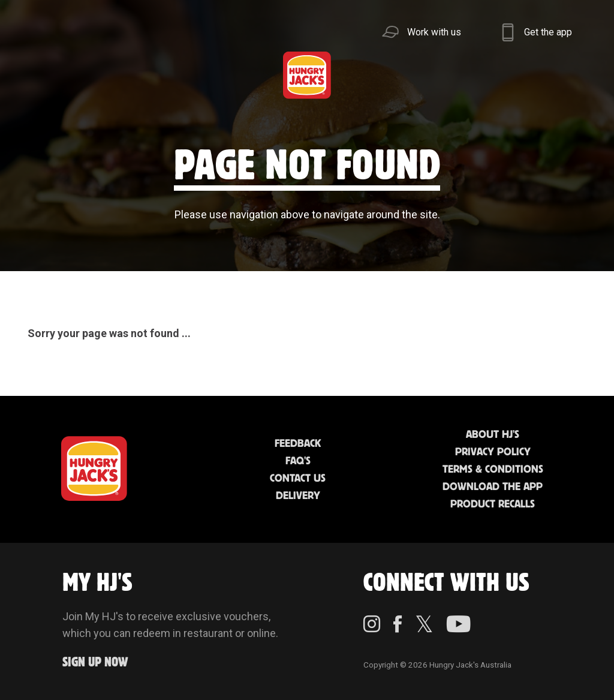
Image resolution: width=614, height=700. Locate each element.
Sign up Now (95, 663)
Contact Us (298, 479)
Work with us (434, 32)
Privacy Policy (493, 452)
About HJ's (493, 435)
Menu (46, 75)
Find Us (254, 75)
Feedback (298, 444)
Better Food (115, 75)
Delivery (298, 496)
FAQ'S (298, 461)
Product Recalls (493, 504)
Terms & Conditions (493, 470)
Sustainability (463, 75)
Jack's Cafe (184, 75)
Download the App (493, 487)
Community (370, 75)
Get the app (548, 32)
